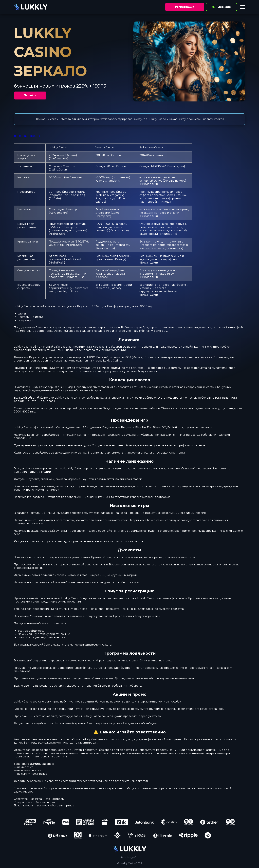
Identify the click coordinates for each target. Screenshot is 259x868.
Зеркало (221, 7)
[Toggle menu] (243, 7)
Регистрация (185, 7)
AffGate (55, 198)
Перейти (30, 95)
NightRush (57, 234)
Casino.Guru (58, 170)
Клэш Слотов (112, 155)
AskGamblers (58, 158)
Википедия (155, 155)
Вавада (120, 259)
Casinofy (102, 277)
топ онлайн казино (27, 136)
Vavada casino (119, 230)
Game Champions (108, 181)
